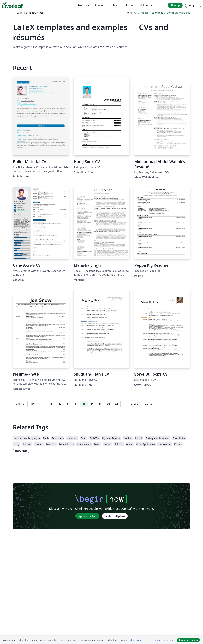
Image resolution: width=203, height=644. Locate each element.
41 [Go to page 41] (92, 404)
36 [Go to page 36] (52, 404)
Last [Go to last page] (148, 404)
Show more (21, 451)
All (136, 13)
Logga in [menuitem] (193, 5)
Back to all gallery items (28, 13)
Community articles (178, 13)
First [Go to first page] (20, 404)
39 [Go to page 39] (76, 404)
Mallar (144, 13)
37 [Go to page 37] (60, 404)
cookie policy (134, 640)
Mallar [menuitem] (117, 5)
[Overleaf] (12, 5)
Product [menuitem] (82, 5)
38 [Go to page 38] (68, 404)
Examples (157, 13)
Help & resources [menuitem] (150, 5)
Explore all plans (115, 516)
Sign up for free (87, 516)
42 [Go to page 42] (100, 404)
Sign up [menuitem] (175, 5)
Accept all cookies (188, 640)
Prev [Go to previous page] (34, 404)
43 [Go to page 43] (108, 404)
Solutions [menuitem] (100, 5)
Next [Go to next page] (134, 404)
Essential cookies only (163, 640)
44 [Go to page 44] (116, 404)
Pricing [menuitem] (130, 5)
